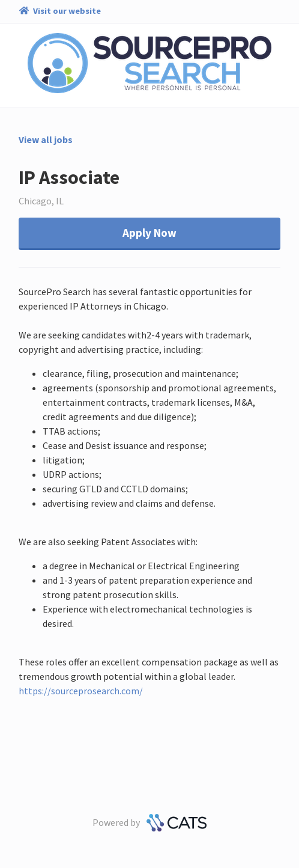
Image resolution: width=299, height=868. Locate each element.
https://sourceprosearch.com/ (81, 691)
